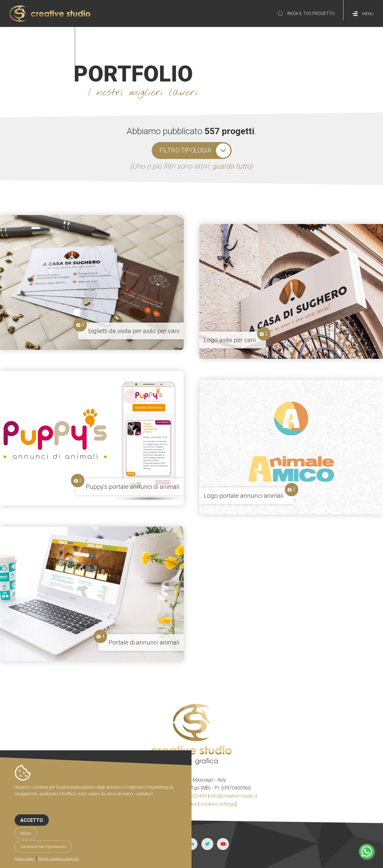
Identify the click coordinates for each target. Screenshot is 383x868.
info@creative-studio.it (234, 796)
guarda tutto (231, 166)
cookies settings (218, 804)
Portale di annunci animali (144, 642)
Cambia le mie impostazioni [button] (43, 847)
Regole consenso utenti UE (58, 859)
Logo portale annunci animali (244, 496)
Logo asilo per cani (230, 340)
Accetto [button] (32, 820)
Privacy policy (25, 859)
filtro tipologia (185, 150)
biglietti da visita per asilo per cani (134, 331)
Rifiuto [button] (26, 833)
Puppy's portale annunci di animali (133, 487)
